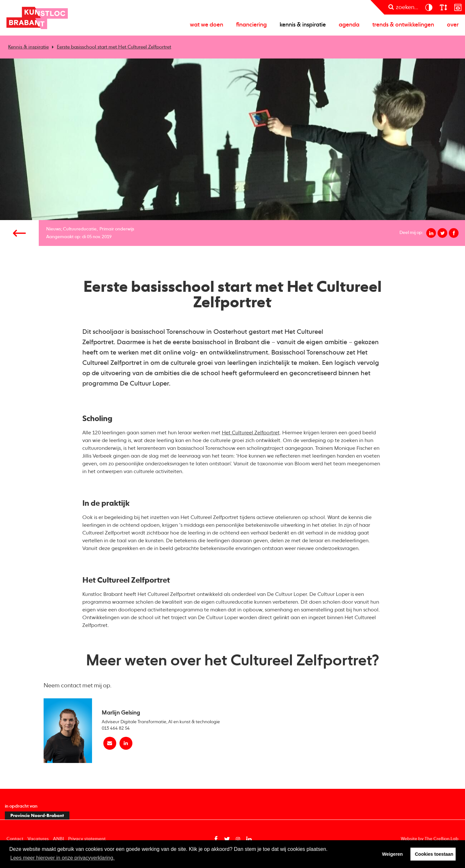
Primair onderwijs (117, 229)
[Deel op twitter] (442, 233)
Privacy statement (87, 839)
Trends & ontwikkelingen (403, 25)
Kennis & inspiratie (303, 25)
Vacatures (38, 839)
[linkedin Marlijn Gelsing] (126, 743)
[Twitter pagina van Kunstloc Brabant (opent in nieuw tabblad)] (227, 839)
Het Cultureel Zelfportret (251, 433)
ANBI (58, 839)
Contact (15, 839)
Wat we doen (207, 25)
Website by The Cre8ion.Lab (430, 839)
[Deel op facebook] (454, 233)
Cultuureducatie (80, 229)
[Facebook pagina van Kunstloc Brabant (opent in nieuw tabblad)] (216, 839)
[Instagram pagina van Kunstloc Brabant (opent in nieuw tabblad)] (238, 839)
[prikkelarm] (458, 7)
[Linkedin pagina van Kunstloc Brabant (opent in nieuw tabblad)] (249, 839)
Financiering (251, 25)
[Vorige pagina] (19, 233)
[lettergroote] (443, 7)
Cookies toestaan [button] (434, 854)
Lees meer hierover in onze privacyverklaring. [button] (62, 858)
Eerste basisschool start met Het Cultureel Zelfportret (114, 47)
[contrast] (429, 7)
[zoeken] (403, 7)
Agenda (349, 25)
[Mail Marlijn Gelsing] (110, 743)
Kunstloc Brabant (37, 18)
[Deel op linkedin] (431, 233)
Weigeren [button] (393, 854)
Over (453, 25)
